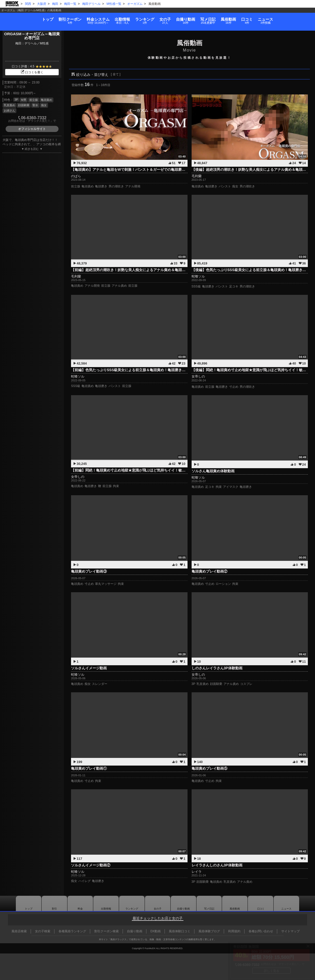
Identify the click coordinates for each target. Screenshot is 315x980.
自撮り (192, 19)
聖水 (35, 105)
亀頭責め (46, 100)
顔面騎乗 (24, 105)
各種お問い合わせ (261, 931)
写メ (220, 19)
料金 (80, 19)
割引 (46, 19)
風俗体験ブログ (209, 931)
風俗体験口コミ (180, 931)
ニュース (296, 19)
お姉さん (9, 111)
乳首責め (9, 105)
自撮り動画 (183, 903)
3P (16, 100)
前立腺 (34, 100)
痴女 (44, 105)
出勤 (110, 19)
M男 (24, 100)
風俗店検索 (19, 931)
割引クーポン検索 (107, 931)
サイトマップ (290, 931)
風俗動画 (247, 19)
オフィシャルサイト (32, 129)
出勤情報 (106, 903)
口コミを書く (32, 72)
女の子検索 (43, 931)
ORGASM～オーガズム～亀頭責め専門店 (32, 36)
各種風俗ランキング (72, 931)
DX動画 (156, 931)
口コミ (271, 19)
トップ (17, 17)
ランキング (139, 19)
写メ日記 (209, 903)
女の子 (165, 19)
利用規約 (234, 931)
